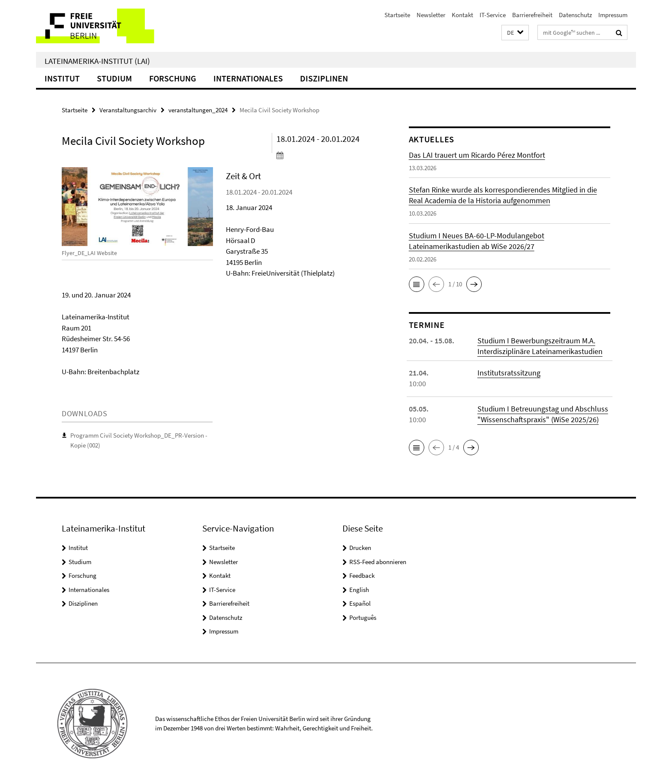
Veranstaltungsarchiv (128, 110)
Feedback (362, 575)
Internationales (248, 78)
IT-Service (493, 15)
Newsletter (431, 15)
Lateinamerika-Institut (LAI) (97, 61)
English (359, 590)
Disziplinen (324, 78)
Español (360, 603)
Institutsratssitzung (509, 373)
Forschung (173, 78)
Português (363, 617)
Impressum (613, 15)
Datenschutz (575, 15)
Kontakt (462, 15)
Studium (114, 78)
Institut (62, 78)
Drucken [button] (360, 548)
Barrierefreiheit (532, 15)
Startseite (397, 15)
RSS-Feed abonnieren (378, 562)
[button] (515, 33)
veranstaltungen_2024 (198, 110)
